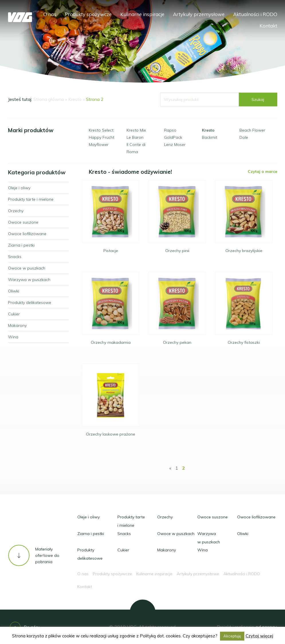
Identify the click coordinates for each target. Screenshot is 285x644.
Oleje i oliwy (89, 517)
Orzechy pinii (177, 251)
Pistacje (111, 251)
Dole (244, 137)
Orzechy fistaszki (244, 342)
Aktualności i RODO (255, 14)
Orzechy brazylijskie (244, 251)
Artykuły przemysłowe (199, 14)
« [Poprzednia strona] (170, 468)
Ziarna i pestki (91, 534)
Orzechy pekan (177, 342)
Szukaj (258, 99)
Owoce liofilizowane (256, 517)
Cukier (123, 550)
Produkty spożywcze (88, 14)
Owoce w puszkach (176, 534)
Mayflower (99, 145)
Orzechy (165, 517)
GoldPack (173, 137)
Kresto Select (101, 130)
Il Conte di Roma (136, 148)
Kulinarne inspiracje (142, 14)
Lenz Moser (175, 145)
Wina (203, 550)
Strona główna (49, 99)
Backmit (210, 137)
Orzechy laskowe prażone (111, 434)
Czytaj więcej (259, 636)
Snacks (124, 534)
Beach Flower (252, 130)
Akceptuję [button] (232, 636)
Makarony (167, 550)
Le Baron (135, 137)
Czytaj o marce (263, 171)
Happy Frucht (102, 137)
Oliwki (243, 534)
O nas (50, 14)
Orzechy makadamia (111, 342)
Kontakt (268, 26)
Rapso (170, 130)
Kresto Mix (136, 130)
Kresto (75, 99)
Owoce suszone (213, 517)
